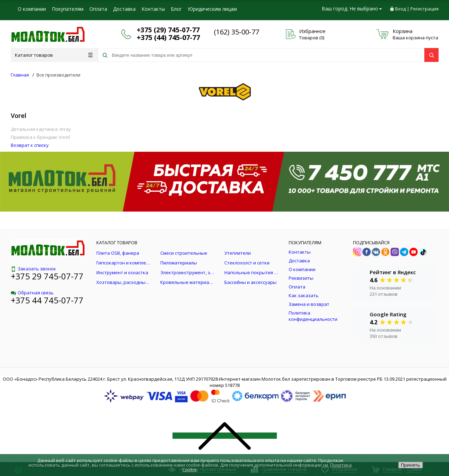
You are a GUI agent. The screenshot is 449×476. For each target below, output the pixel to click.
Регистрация (424, 9)
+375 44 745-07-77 (47, 300)
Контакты (153, 9)
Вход (400, 9)
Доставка (124, 9)
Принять (411, 465)
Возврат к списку (30, 145)
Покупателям (68, 9)
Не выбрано (366, 9)
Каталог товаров (54, 55)
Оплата (98, 9)
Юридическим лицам (212, 9)
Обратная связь (32, 293)
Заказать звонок (33, 269)
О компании (32, 9)
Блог (176, 9)
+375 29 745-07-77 (47, 276)
